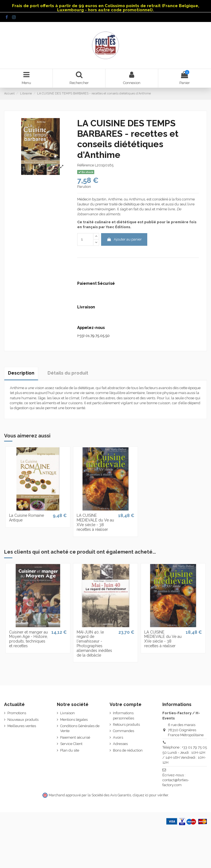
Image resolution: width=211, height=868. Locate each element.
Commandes (123, 731)
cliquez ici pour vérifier (150, 795)
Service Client (71, 744)
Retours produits (126, 725)
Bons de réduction (128, 750)
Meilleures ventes (22, 726)
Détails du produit (68, 373)
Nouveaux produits (23, 720)
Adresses (120, 744)
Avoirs (118, 737)
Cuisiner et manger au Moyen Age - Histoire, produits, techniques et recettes (28, 639)
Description (21, 373)
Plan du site (70, 750)
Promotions (17, 713)
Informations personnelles (123, 715)
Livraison (67, 713)
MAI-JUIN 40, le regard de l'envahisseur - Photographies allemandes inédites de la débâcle (94, 644)
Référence (86, 165)
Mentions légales (74, 720)
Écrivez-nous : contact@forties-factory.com (176, 780)
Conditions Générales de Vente (80, 728)
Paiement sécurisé (75, 737)
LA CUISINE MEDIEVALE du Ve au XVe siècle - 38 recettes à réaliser (95, 522)
